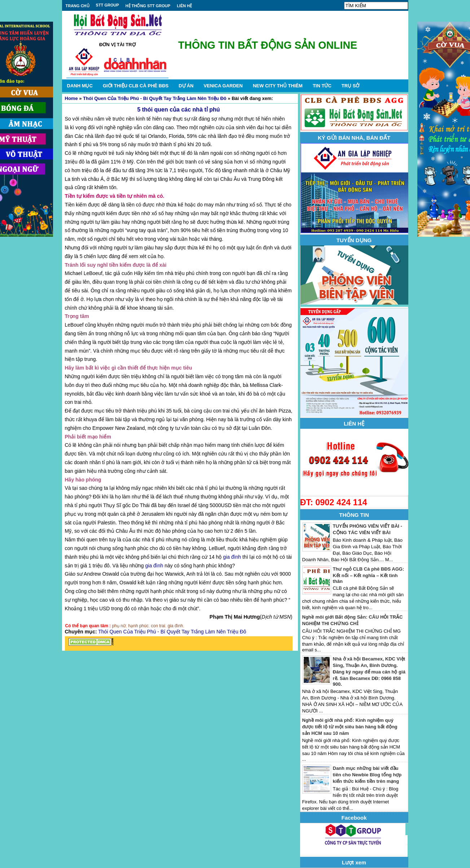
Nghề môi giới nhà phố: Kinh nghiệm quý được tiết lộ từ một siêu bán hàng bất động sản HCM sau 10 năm (350, 727)
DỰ (186, 86)
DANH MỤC (80, 86)
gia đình (232, 557)
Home (71, 98)
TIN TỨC (322, 86)
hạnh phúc (139, 626)
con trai (158, 626)
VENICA (223, 86)
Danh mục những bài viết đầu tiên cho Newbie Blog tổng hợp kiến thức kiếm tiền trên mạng (367, 775)
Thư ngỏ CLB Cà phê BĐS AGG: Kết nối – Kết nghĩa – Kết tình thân (369, 575)
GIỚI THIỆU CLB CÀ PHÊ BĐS (136, 86)
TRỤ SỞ (351, 86)
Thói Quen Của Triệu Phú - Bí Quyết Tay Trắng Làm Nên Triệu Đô (155, 98)
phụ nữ (119, 626)
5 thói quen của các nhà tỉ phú (178, 110)
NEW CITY (278, 86)
